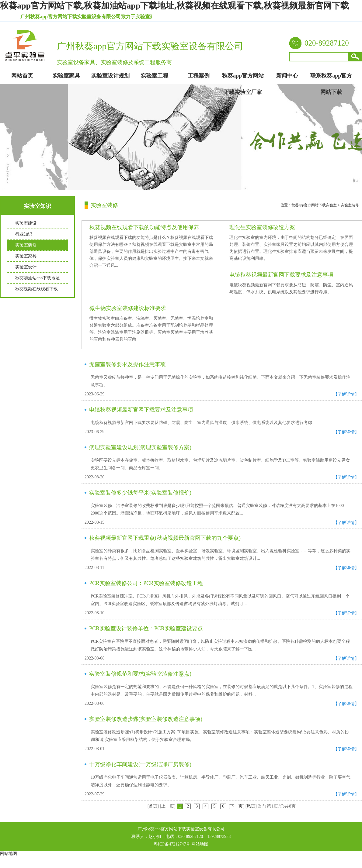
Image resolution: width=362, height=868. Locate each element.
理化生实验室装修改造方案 (262, 227)
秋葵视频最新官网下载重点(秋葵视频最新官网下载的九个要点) (165, 538)
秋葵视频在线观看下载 (37, 289)
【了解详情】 (346, 394)
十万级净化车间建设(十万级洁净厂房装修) (140, 764)
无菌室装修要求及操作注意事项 (127, 364)
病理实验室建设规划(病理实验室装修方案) (140, 447)
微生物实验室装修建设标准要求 (128, 308)
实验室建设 (26, 223)
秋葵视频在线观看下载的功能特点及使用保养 (144, 227)
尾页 (251, 806)
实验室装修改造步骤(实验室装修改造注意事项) (146, 719)
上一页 (168, 806)
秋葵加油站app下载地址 (37, 278)
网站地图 (200, 844)
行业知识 (24, 234)
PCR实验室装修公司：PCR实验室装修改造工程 (146, 583)
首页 (153, 806)
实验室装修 (26, 245)
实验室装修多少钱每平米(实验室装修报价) (140, 493)
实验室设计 (26, 267)
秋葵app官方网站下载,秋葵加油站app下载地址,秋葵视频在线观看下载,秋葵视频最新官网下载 (174, 6)
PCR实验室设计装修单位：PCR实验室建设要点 (146, 629)
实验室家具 (26, 256)
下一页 (236, 806)
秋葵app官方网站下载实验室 (314, 205)
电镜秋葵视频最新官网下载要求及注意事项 (281, 275)
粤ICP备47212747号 (172, 844)
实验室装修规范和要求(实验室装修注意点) (140, 674)
